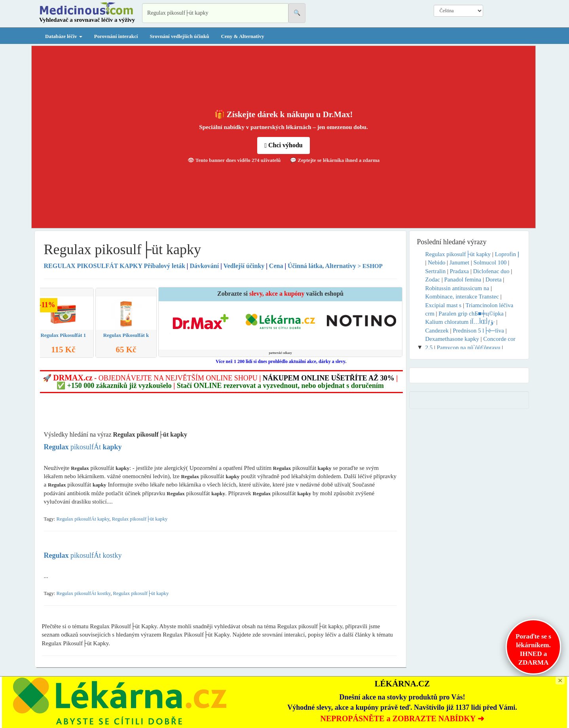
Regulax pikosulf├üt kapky (140, 519)
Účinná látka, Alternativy (322, 266)
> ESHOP (370, 266)
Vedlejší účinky (244, 266)
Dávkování (204, 266)
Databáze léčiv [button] (64, 36)
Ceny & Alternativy (242, 36)
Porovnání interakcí (116, 36)
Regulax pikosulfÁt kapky (83, 519)
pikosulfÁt (83, 447)
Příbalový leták (115, 266)
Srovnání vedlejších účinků (179, 36)
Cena (276, 266)
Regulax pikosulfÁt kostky (84, 593)
